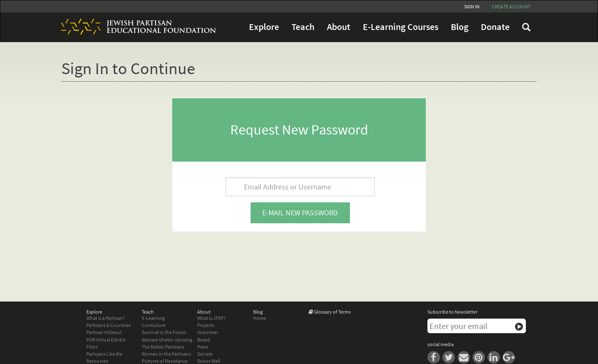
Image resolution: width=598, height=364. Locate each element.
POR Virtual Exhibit (106, 340)
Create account (511, 6)
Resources (97, 361)
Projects (206, 325)
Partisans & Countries (109, 325)
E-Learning (153, 318)
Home (260, 318)
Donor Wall (209, 361)
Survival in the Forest (164, 332)
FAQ (526, 27)
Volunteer (208, 332)
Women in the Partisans (166, 354)
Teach (303, 27)
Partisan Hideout (104, 332)
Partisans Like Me (104, 354)
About (339, 27)
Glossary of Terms (332, 312)
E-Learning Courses (401, 27)
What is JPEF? (211, 318)
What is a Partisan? (106, 318)
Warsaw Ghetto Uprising (167, 340)
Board (204, 340)
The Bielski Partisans (163, 347)
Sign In (472, 6)
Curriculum (154, 325)
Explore (264, 27)
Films (92, 347)
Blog (460, 27)
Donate (495, 27)
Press (203, 347)
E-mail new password (300, 213)
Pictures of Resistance (165, 361)
